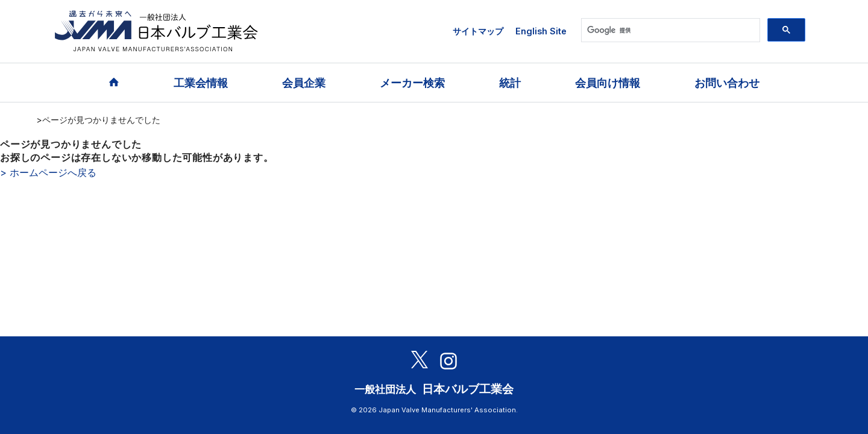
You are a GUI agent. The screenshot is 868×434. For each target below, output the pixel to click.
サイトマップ (478, 31)
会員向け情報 (608, 83)
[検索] (669, 30)
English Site (541, 31)
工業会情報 (201, 83)
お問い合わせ (727, 83)
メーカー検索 (412, 83)
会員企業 (304, 83)
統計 (510, 83)
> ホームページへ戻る (48, 172)
